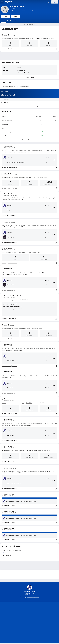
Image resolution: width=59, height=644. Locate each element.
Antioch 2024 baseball (27, 501)
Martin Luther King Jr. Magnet (33, 38)
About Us (25, 618)
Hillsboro (48, 376)
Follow (15, 16)
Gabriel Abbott (17, 6)
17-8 (22, 200)
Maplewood (29, 177)
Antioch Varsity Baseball (23, 73)
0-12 (9, 378)
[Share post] (56, 49)
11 (46, 233)
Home (4, 21)
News (16, 21)
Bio (8, 21)
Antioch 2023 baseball (27, 518)
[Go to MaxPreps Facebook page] (41, 614)
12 (46, 280)
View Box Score (7, 558)
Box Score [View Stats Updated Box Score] (4, 49)
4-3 (20, 473)
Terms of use (24, 623)
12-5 (26, 275)
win (23, 38)
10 (46, 237)
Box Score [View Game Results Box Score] (15, 168)
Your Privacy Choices (29, 625)
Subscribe (25, 621)
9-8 (31, 152)
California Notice (34, 623)
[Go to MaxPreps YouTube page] (24, 614)
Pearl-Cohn (29, 328)
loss (23, 403)
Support (29, 627)
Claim (6, 16)
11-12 (29, 425)
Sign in (55, 2)
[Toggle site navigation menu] (2, 2)
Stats (12, 21)
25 (46, 356)
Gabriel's (4, 38)
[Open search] (49, 2)
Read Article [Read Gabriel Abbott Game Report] (5, 318)
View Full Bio (30, 77)
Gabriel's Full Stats (13, 49)
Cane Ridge (4, 227)
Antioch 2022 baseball (27, 535)
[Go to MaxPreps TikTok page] (18, 614)
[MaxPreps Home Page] (25, 24)
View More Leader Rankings (29, 106)
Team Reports (6, 304)
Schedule (13, 505)
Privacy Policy (33, 621)
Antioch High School (30, 589)
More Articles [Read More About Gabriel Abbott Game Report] (12, 318)
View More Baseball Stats (30, 140)
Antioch (7, 158)
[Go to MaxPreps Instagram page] (29, 614)
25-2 (21, 350)
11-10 (22, 227)
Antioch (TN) (13, 9)
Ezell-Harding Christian (32, 451)
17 (46, 205)
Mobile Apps (33, 618)
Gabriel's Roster (5, 505)
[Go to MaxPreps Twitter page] (35, 614)
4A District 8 (7, 102)
